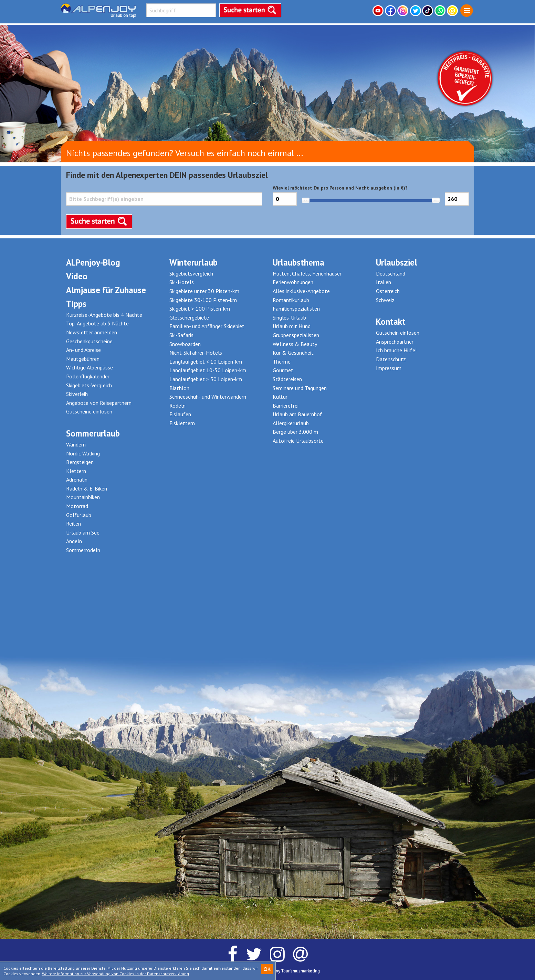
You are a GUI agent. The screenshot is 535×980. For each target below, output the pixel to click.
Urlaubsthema (298, 262)
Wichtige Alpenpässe (90, 367)
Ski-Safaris (181, 335)
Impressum (389, 368)
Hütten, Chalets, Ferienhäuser (307, 273)
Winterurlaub (193, 262)
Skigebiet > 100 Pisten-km (200, 309)
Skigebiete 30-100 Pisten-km (203, 300)
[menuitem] (467, 11)
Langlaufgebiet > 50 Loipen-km (206, 379)
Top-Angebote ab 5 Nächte (97, 323)
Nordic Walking (83, 453)
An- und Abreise (83, 350)
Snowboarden (185, 344)
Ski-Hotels (182, 282)
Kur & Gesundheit (293, 353)
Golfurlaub (79, 515)
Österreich (388, 291)
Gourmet (283, 370)
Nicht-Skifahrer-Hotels (196, 353)
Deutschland (391, 273)
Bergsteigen (80, 462)
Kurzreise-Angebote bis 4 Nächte (104, 315)
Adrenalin (77, 480)
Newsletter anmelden (92, 332)
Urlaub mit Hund (292, 326)
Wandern (76, 444)
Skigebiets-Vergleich (89, 385)
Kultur (280, 397)
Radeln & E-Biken (87, 488)
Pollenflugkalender (88, 376)
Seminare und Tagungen (300, 388)
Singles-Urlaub (289, 317)
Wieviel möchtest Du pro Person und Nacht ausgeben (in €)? (371, 200)
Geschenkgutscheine (89, 341)
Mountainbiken (83, 497)
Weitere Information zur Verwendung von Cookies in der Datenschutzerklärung (116, 974)
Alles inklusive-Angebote (301, 291)
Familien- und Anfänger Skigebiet (207, 326)
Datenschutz (391, 359)
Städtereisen (287, 379)
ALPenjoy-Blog (93, 262)
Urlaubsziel (397, 262)
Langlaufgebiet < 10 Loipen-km (206, 362)
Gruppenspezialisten (296, 335)
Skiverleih (77, 394)
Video (77, 276)
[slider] (306, 201)
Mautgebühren (83, 359)
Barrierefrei (286, 406)
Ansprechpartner (395, 342)
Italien (384, 282)
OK (267, 969)
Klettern (76, 471)
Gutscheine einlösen (89, 411)
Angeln (74, 541)
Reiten (74, 524)
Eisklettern (182, 423)
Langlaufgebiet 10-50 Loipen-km (208, 370)
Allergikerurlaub (291, 423)
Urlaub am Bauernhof (297, 414)
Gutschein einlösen (398, 333)
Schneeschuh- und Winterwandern (208, 397)
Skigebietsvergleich (191, 273)
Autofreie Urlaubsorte (298, 441)
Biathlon (179, 388)
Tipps (76, 304)
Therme (282, 362)
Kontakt (391, 322)
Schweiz (385, 300)
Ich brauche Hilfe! (396, 350)
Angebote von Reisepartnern (99, 403)
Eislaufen (180, 414)
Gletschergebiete (189, 317)
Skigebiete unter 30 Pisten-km (204, 291)
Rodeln (177, 406)
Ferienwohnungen (293, 282)
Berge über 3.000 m (295, 432)
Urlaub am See (83, 532)
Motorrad (77, 506)
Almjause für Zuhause (106, 290)
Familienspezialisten (296, 309)
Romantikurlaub (291, 300)
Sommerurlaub (93, 433)
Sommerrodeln (83, 550)
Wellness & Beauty (295, 344)
